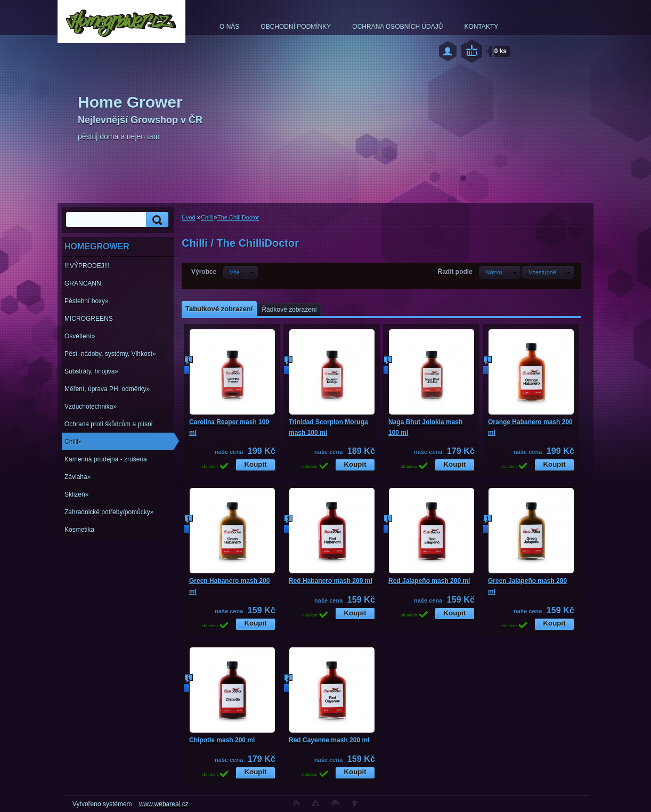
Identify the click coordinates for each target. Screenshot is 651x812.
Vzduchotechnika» (91, 407)
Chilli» (73, 442)
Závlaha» (78, 477)
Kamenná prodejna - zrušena (106, 459)
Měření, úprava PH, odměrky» (107, 389)
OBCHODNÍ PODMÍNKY (296, 27)
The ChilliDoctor (238, 217)
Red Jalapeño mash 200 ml (429, 581)
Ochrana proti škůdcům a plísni (108, 424)
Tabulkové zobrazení (219, 309)
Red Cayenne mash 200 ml (329, 740)
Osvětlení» (80, 336)
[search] (156, 220)
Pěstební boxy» (87, 301)
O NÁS (229, 27)
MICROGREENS (89, 319)
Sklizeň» (76, 494)
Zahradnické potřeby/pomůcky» (109, 512)
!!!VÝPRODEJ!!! (87, 266)
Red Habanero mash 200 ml (331, 581)
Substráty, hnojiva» (91, 371)
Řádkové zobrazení (289, 310)
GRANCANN (83, 283)
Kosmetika (79, 530)
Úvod (189, 217)
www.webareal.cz (164, 804)
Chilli (207, 217)
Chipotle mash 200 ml (222, 740)
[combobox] (499, 272)
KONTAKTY (481, 27)
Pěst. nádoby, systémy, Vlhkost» (110, 354)
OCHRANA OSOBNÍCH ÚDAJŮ (397, 27)
